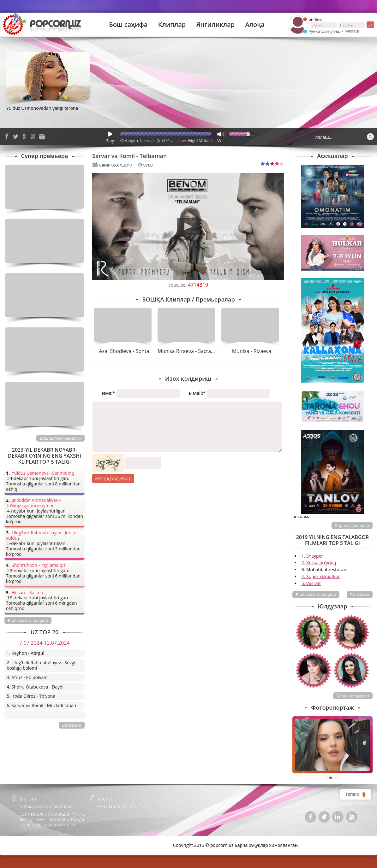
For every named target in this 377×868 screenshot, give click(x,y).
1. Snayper (312, 556)
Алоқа (255, 25)
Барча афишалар (352, 525)
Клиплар (172, 25)
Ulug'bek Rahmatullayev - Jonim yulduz (41, 536)
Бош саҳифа (128, 25)
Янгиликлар (215, 25)
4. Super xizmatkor (321, 576)
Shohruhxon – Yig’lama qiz (39, 565)
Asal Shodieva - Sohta (124, 351)
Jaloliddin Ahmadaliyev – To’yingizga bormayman (34, 503)
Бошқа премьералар (60, 438)
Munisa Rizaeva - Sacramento (192, 351)
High (192, 140)
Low (182, 140)
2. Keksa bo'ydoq (319, 563)
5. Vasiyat (311, 583)
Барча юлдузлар (353, 696)
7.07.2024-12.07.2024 (44, 643)
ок (370, 25)
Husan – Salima (27, 593)
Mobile (205, 140)
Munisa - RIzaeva (252, 351)
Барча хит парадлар (316, 595)
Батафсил (360, 595)
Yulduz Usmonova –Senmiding (43, 473)
